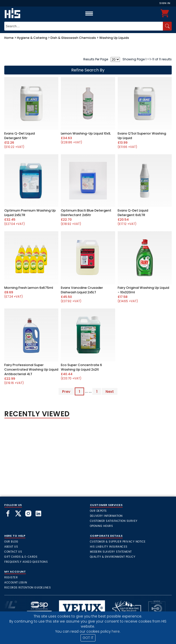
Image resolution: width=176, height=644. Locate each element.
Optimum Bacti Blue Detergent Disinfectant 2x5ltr (86, 213)
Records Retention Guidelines (28, 588)
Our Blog (11, 542)
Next (110, 391)
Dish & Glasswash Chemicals (73, 38)
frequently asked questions (26, 562)
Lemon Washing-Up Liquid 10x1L (86, 133)
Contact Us (13, 552)
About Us (11, 547)
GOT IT (88, 638)
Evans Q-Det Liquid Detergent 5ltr (20, 136)
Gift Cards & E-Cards (21, 557)
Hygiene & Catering (32, 38)
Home (9, 38)
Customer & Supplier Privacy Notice (118, 542)
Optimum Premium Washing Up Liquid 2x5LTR (30, 213)
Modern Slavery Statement (111, 552)
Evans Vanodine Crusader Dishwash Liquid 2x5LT (82, 290)
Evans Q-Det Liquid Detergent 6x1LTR (133, 213)
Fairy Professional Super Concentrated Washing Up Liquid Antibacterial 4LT (31, 369)
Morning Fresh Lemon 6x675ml (29, 288)
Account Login (16, 583)
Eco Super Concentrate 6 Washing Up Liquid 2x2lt (81, 367)
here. (116, 632)
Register (11, 577)
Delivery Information (106, 516)
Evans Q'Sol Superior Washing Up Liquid (142, 136)
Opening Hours (102, 526)
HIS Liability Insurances (109, 547)
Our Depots (98, 511)
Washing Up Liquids (114, 38)
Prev (66, 391)
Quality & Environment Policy (113, 557)
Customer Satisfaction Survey (114, 521)
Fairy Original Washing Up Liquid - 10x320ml (143, 290)
